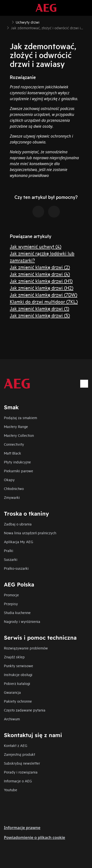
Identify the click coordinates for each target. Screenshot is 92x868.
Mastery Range (16, 426)
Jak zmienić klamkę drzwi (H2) (42, 288)
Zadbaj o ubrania (18, 524)
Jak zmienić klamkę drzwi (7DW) (44, 294)
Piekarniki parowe (19, 471)
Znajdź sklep (14, 657)
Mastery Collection (19, 435)
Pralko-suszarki (16, 568)
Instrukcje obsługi (18, 674)
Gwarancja (12, 692)
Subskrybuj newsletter (22, 763)
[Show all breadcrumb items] (8, 22)
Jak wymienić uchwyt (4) (36, 246)
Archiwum (12, 719)
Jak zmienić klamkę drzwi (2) (40, 267)
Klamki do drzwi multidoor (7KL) (44, 301)
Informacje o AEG (18, 781)
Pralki (9, 550)
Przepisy (11, 604)
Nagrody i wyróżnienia (22, 621)
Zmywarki (12, 497)
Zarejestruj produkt (20, 754)
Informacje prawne (22, 828)
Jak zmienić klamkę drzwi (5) (40, 315)
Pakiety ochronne (18, 701)
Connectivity (14, 444)
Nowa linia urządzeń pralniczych (30, 533)
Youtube (11, 790)
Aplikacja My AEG (19, 542)
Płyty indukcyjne (17, 462)
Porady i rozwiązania (21, 772)
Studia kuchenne (17, 612)
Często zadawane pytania (25, 710)
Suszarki (11, 559)
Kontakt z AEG (16, 745)
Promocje (11, 595)
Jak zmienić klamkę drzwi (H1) (41, 281)
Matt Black (13, 453)
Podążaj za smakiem (20, 418)
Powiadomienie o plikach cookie (34, 837)
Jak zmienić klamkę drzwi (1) (39, 308)
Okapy (9, 480)
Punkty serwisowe (19, 666)
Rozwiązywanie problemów (26, 648)
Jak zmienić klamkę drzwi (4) (40, 274)
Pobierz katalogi (17, 683)
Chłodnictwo (14, 488)
